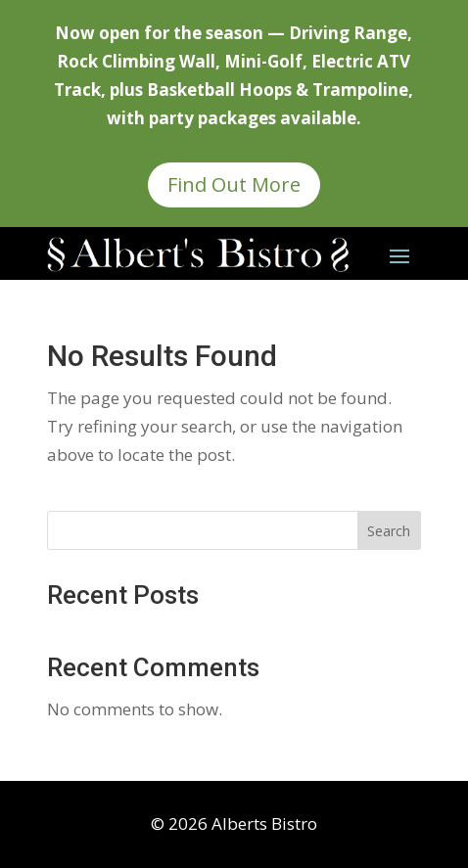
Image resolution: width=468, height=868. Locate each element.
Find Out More (234, 184)
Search (389, 531)
